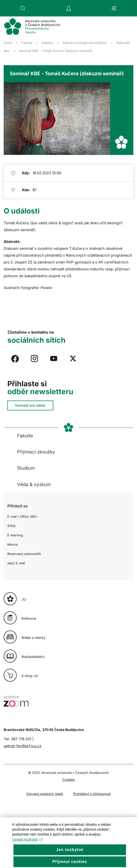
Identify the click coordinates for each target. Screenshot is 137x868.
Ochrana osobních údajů (45, 794)
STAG (11, 526)
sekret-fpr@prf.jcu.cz (23, 746)
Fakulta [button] (25, 436)
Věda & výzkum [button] (34, 484)
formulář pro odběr (30, 405)
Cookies (69, 780)
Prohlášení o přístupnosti (92, 794)
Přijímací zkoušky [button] (36, 452)
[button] (23, 8)
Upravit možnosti (28, 847)
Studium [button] (26, 468)
